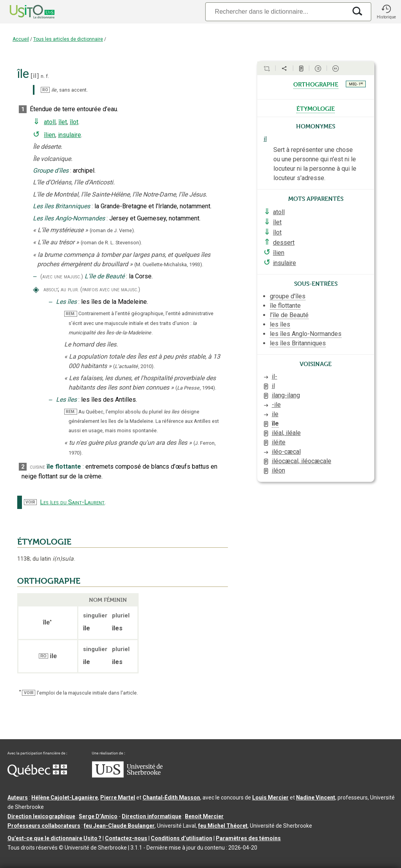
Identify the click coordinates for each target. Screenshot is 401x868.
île (275, 423)
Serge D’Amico (98, 816)
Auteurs (18, 798)
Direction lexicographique (41, 816)
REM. (71, 314)
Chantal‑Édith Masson (171, 798)
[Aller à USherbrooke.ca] (127, 776)
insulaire (70, 135)
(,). (134, 366)
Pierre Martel (118, 798)
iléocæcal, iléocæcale (302, 461)
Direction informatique (152, 816)
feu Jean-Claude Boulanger (119, 826)
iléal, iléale (286, 433)
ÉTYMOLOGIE (44, 542)
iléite (279, 442)
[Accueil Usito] (23, 12)
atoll (50, 122)
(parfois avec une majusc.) (110, 290)
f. (47, 76)
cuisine (37, 467)
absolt (51, 290)
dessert (284, 243)
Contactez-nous (126, 838)
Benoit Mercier (204, 816)
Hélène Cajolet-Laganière (65, 798)
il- (275, 376)
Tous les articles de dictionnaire (68, 39)
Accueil (21, 39)
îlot (74, 122)
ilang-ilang (286, 395)
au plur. (70, 290)
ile (275, 414)
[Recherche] (276, 12)
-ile (276, 405)
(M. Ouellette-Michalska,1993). (169, 264)
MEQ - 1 (356, 84)
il (35, 76)
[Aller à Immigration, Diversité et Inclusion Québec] (37, 775)
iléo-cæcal (286, 452)
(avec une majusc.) (62, 277)
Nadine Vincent (316, 798)
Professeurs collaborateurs (44, 826)
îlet (63, 122)
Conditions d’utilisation (182, 838)
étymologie (316, 108)
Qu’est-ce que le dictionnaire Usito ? (54, 838)
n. (43, 76)
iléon (278, 470)
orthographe (316, 84)
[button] (386, 12)
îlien (50, 135)
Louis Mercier (270, 798)
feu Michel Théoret (223, 826)
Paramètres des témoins (248, 838)
